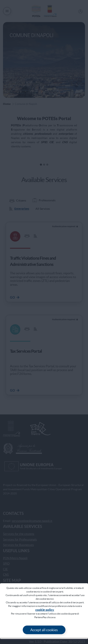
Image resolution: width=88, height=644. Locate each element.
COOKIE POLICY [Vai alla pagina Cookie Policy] (45, 610)
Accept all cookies (44, 630)
